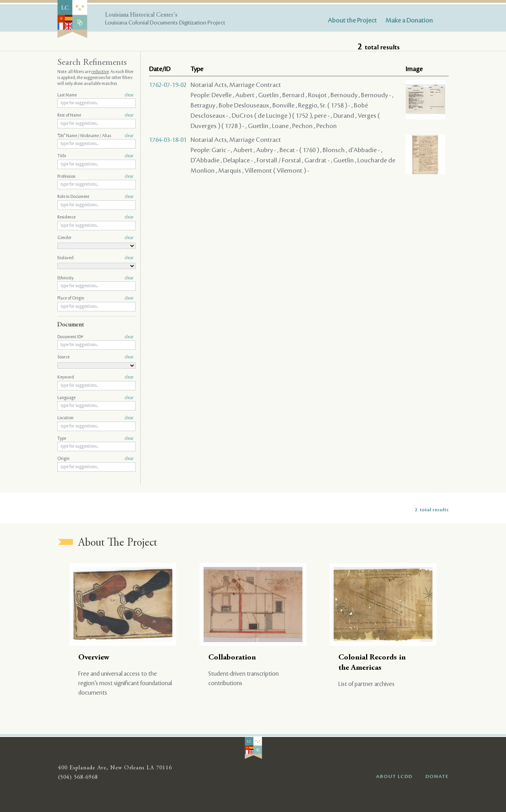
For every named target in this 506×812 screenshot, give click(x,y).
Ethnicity (95, 278)
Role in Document (95, 197)
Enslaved (95, 258)
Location (95, 418)
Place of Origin (95, 298)
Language (95, 398)
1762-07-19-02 (168, 85)
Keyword (95, 377)
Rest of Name (95, 115)
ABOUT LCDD (394, 776)
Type (95, 439)
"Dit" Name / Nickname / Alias (95, 136)
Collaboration (232, 658)
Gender (95, 238)
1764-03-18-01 (168, 140)
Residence (95, 217)
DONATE (437, 776)
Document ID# (95, 337)
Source (95, 357)
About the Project (352, 21)
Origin (95, 459)
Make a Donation (409, 21)
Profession (95, 177)
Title (95, 156)
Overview (94, 658)
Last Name (95, 95)
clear (129, 95)
